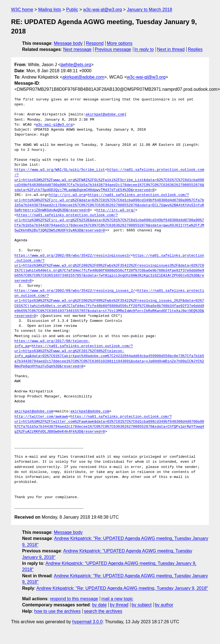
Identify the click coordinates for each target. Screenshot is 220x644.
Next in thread (171, 49)
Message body (68, 43)
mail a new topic (117, 599)
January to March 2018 (150, 10)
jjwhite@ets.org (76, 65)
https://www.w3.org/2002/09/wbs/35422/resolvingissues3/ (73, 256)
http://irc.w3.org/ (116, 210)
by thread (119, 605)
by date (99, 605)
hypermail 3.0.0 (87, 622)
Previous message (113, 49)
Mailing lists (50, 10)
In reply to (144, 49)
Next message (77, 49)
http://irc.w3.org (67, 195)
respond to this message (74, 599)
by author (164, 605)
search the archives (103, 611)
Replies (195, 49)
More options (120, 43)
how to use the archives (57, 611)
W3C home (22, 10)
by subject (142, 605)
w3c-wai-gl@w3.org (103, 10)
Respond (95, 43)
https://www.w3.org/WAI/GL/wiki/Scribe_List (60, 170)
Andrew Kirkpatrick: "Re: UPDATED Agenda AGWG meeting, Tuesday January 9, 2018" (122, 588)
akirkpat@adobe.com (83, 77)
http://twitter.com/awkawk (41, 417)
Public (72, 10)
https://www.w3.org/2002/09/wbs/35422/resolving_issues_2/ (75, 291)
